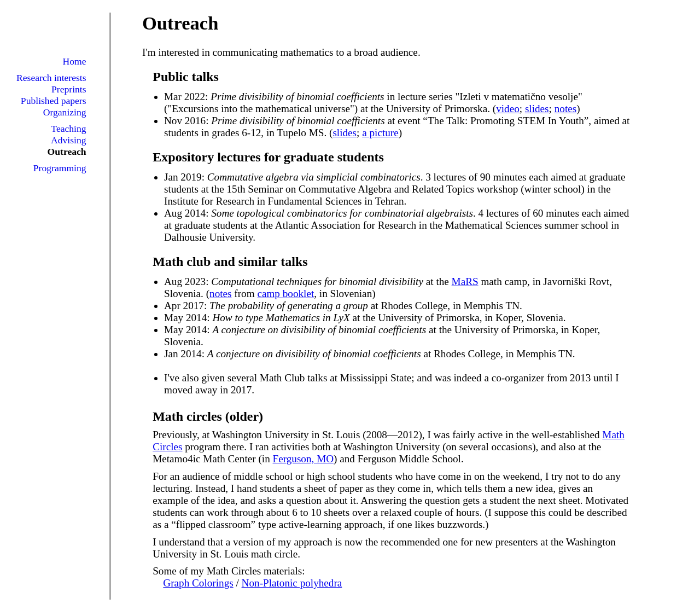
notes (565, 109)
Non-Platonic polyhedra (292, 583)
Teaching (68, 129)
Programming (60, 168)
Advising (69, 140)
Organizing (65, 112)
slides (537, 109)
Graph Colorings (198, 583)
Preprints (69, 89)
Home (75, 61)
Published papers (54, 101)
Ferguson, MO (304, 459)
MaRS (465, 281)
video (508, 109)
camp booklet (285, 294)
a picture (380, 133)
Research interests (51, 78)
